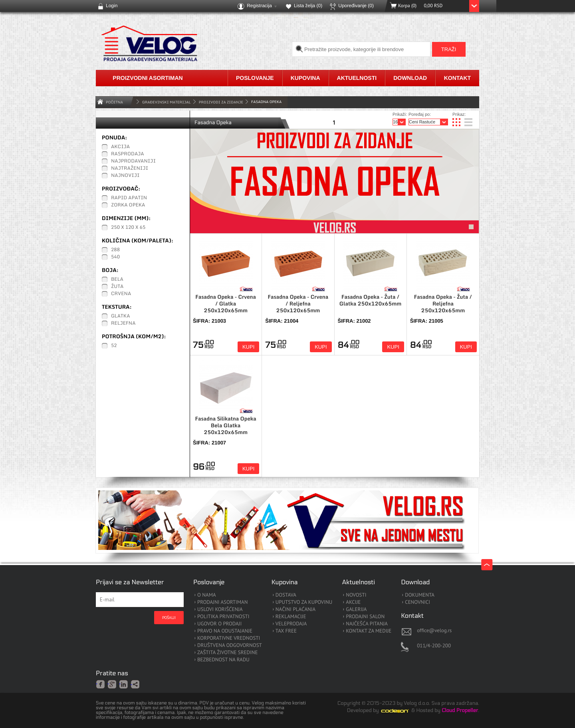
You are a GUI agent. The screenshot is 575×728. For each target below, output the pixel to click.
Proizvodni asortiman (148, 78)
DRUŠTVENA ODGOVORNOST (230, 646)
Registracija (259, 6)
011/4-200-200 (434, 646)
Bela (117, 280)
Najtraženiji (130, 169)
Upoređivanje (356, 6)
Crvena (121, 294)
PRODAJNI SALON (365, 617)
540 (115, 257)
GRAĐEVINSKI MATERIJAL (167, 102)
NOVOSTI (356, 595)
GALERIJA (356, 610)
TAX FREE (286, 631)
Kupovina (305, 78)
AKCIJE (353, 602)
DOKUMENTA (420, 595)
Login (112, 6)
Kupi (248, 347)
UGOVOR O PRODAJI (219, 624)
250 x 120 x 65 (128, 228)
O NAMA (207, 595)
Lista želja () (308, 6)
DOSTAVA (286, 595)
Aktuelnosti (357, 78)
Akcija (120, 147)
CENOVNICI (417, 602)
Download (410, 78)
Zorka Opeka (128, 205)
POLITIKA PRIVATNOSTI (223, 617)
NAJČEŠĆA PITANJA (367, 624)
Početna (114, 102)
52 (114, 346)
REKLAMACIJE (291, 617)
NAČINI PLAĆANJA (295, 610)
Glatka (121, 316)
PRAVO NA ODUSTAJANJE (225, 631)
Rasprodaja (128, 154)
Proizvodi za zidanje (221, 102)
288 (115, 250)
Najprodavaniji (133, 161)
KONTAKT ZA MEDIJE (369, 631)
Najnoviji (125, 176)
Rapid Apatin (129, 198)
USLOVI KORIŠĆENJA (220, 610)
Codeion (401, 711)
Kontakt (457, 78)
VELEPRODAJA (291, 624)
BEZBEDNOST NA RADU (223, 660)
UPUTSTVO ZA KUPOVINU (304, 602)
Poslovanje (255, 78)
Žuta (117, 287)
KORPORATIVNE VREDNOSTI (229, 638)
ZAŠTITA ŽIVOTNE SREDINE (227, 653)
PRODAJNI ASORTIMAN (222, 602)
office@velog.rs (434, 630)
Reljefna (123, 323)
